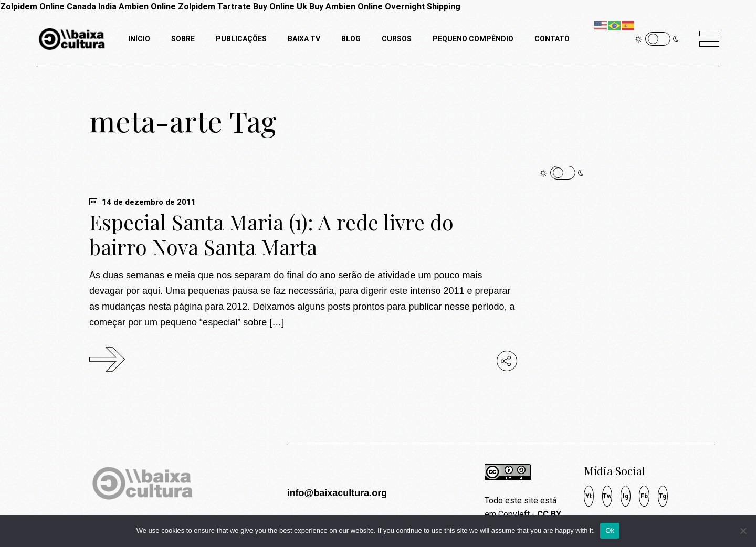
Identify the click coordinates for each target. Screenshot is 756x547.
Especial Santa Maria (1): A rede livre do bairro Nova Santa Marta (271, 234)
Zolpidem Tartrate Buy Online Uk (243, 7)
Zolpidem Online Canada (48, 7)
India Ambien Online (137, 7)
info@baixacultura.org (337, 493)
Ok (610, 530)
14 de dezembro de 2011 (143, 202)
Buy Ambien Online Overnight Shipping (385, 7)
